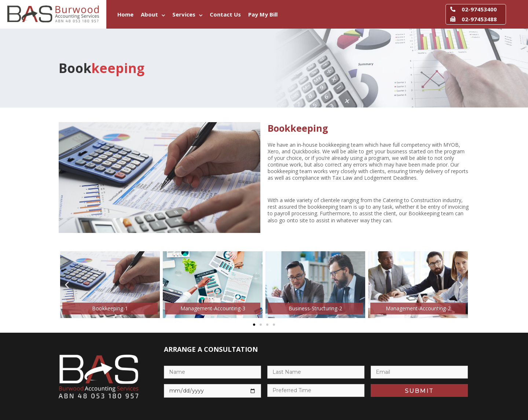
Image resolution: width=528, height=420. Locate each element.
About (153, 16)
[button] (67, 285)
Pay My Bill (263, 14)
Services (187, 16)
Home (125, 14)
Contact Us (225, 14)
